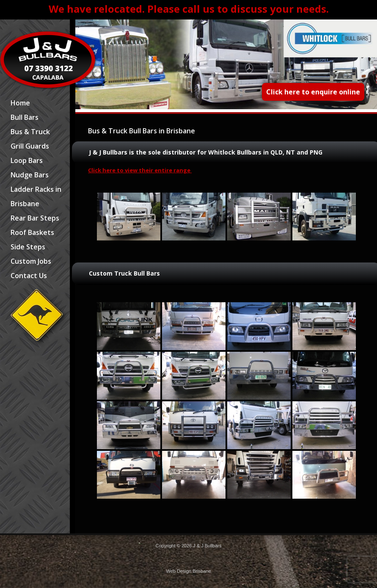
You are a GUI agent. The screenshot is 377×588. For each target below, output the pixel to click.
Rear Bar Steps (35, 218)
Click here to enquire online (313, 92)
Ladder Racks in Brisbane (36, 196)
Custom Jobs (31, 261)
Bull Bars (25, 117)
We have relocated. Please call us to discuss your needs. (189, 9)
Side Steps (28, 247)
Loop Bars (27, 160)
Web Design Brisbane (188, 571)
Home (20, 103)
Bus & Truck (30, 132)
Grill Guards (30, 146)
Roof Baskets (32, 232)
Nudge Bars (30, 175)
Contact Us (29, 276)
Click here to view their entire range (140, 170)
